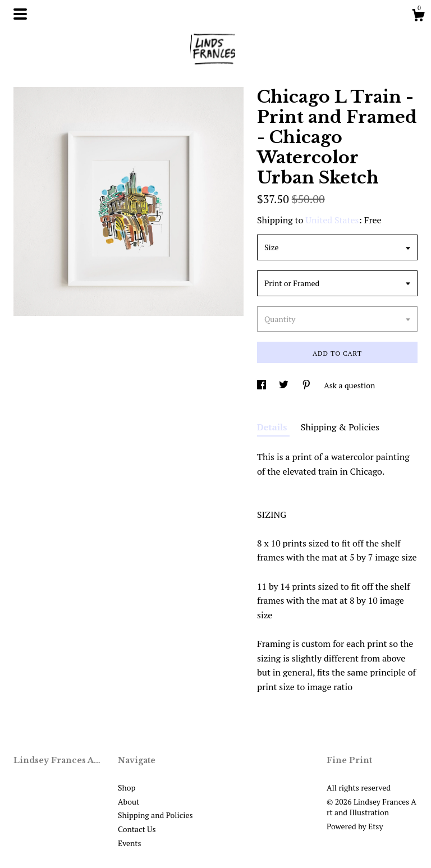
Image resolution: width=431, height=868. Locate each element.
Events (130, 843)
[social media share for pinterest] (307, 385)
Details (273, 427)
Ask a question (349, 385)
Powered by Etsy (355, 826)
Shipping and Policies (155, 815)
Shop (127, 787)
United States (332, 220)
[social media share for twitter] (285, 385)
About (129, 802)
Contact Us (137, 829)
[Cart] (418, 17)
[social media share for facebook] (262, 385)
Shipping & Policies (340, 427)
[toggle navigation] (20, 14)
